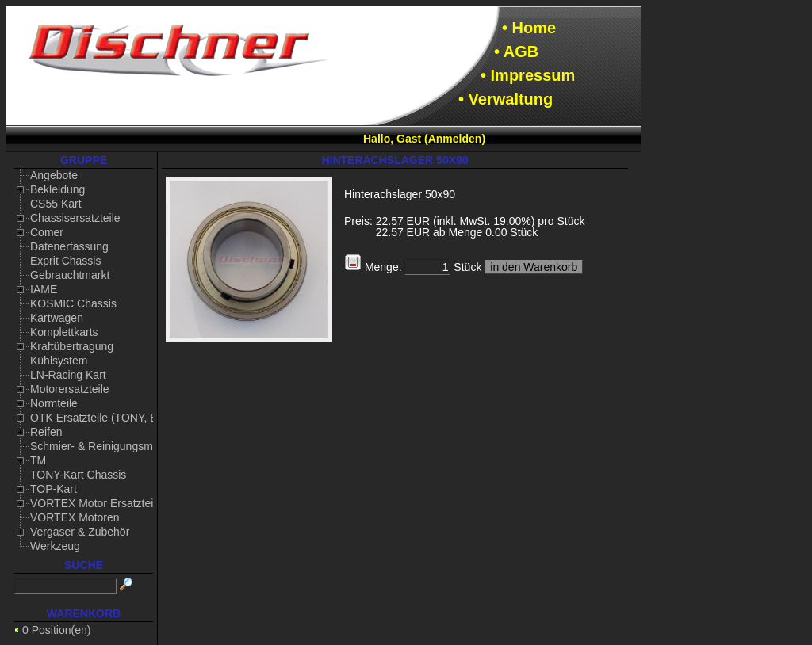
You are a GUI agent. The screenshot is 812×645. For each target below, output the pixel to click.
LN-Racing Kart (68, 375)
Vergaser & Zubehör (80, 532)
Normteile (54, 403)
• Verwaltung (506, 99)
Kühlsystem (59, 361)
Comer (47, 232)
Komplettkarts (64, 332)
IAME (44, 289)
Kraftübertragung (72, 346)
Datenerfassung (69, 246)
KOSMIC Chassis (73, 303)
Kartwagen (57, 318)
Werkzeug (55, 546)
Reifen (46, 432)
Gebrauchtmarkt (70, 275)
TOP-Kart (54, 489)
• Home (529, 28)
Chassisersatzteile (75, 218)
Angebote (54, 175)
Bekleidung (57, 189)
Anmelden (455, 139)
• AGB (516, 52)
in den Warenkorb (534, 267)
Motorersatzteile (70, 389)
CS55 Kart (56, 204)
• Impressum (528, 75)
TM (38, 460)
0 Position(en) (56, 630)
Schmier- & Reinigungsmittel (100, 446)
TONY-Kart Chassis (78, 475)
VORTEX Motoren (75, 517)
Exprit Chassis (65, 261)
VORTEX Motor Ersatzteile (96, 503)
